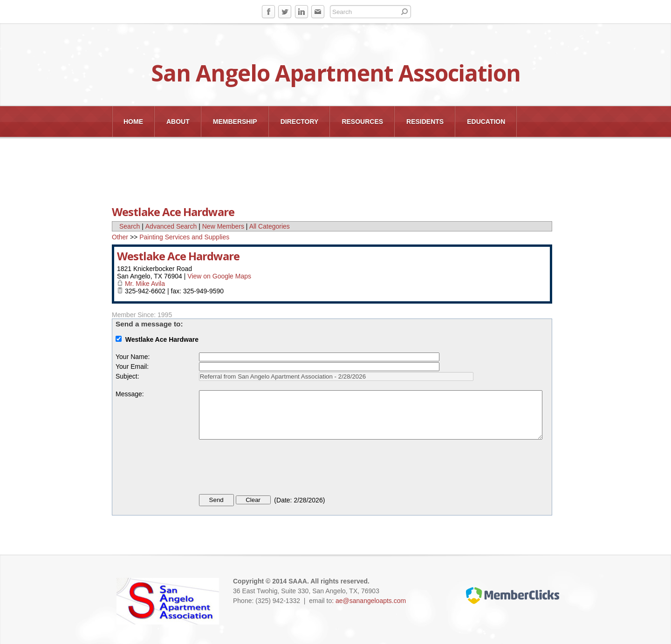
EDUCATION (486, 122)
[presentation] (270, 468)
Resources (362, 122)
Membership (235, 122)
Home (133, 122)
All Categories (270, 226)
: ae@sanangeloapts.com (369, 601)
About (178, 122)
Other (120, 237)
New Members (223, 226)
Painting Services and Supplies (184, 237)
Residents (425, 122)
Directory (300, 122)
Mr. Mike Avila (145, 284)
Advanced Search (171, 226)
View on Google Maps (219, 276)
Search (130, 226)
